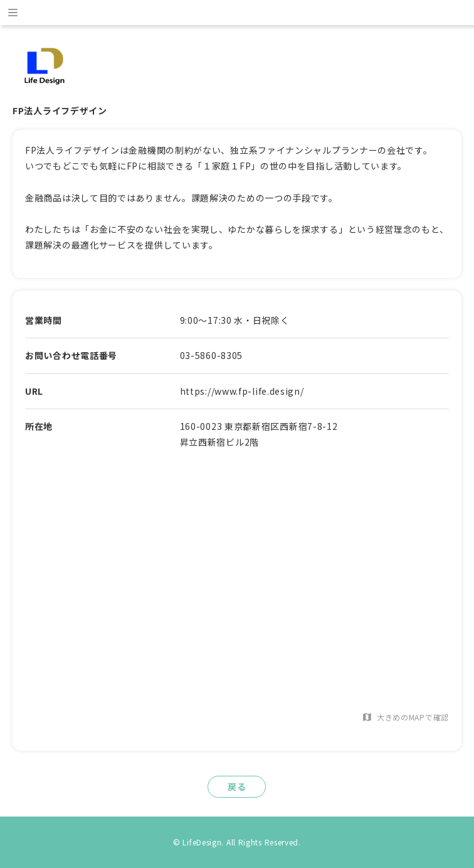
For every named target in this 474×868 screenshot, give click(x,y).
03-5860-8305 (211, 355)
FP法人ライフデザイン (60, 110)
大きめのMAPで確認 (405, 717)
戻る (237, 786)
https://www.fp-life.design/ (242, 391)
